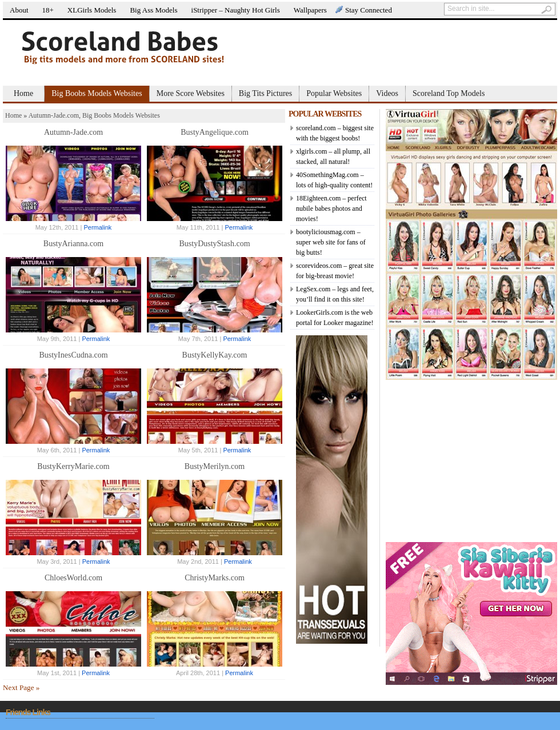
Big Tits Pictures (265, 93)
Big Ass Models (153, 10)
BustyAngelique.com (215, 132)
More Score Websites (191, 93)
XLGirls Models (92, 10)
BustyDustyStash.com (214, 244)
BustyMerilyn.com (215, 466)
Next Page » (21, 687)
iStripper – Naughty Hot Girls (236, 10)
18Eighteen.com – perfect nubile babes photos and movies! (331, 208)
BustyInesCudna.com (73, 355)
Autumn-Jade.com (54, 115)
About (19, 10)
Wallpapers (310, 10)
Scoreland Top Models (449, 93)
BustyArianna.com (73, 244)
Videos (387, 93)
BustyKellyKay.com (215, 355)
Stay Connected (369, 10)
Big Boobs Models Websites (97, 93)
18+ (48, 10)
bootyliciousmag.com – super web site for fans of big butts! (331, 242)
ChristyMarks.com (215, 578)
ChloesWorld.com (73, 578)
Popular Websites (334, 93)
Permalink (97, 227)
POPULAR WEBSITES (325, 114)
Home (23, 93)
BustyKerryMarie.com (73, 466)
